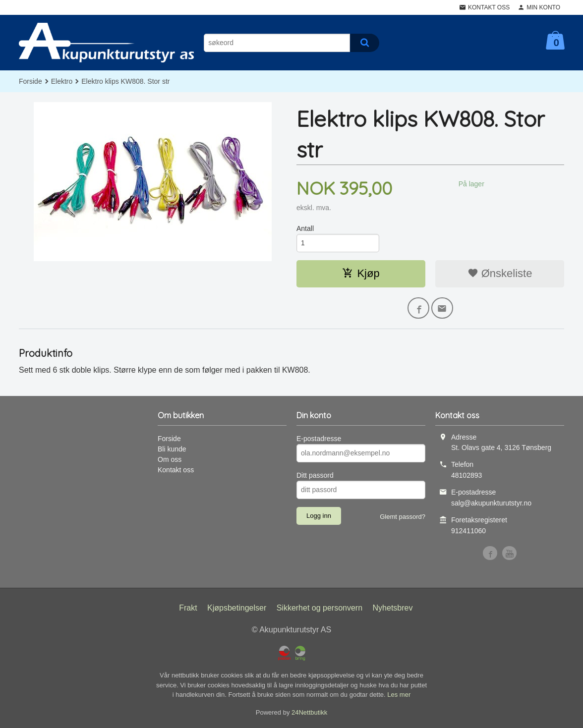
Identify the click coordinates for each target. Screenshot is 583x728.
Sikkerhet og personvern (320, 609)
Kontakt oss (176, 470)
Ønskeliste (500, 273)
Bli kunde (172, 449)
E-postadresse (319, 439)
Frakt (188, 609)
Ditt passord (315, 476)
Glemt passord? (403, 517)
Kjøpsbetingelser (237, 609)
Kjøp (361, 273)
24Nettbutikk (309, 713)
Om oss (170, 460)
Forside (30, 81)
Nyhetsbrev (393, 609)
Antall (305, 228)
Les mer (399, 696)
